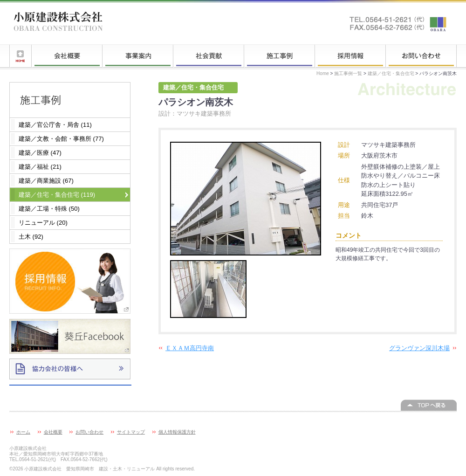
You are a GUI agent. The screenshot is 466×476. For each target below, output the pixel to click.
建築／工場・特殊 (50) (49, 209)
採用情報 (350, 56)
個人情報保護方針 (177, 432)
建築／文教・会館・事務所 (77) (61, 139)
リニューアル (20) (43, 223)
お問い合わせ (421, 56)
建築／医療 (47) (40, 153)
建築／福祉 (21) (40, 167)
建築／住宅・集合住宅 (391, 73)
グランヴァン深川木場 (419, 348)
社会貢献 (209, 56)
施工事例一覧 (280, 56)
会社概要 (67, 56)
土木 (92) (31, 237)
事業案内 (138, 56)
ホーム (21, 56)
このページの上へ (429, 405)
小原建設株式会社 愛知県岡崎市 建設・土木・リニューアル (58, 23)
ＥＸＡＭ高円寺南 (190, 348)
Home (323, 73)
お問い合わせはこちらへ (398, 23)
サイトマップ (131, 432)
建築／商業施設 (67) (46, 181)
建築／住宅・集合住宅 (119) (57, 195)
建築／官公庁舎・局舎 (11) (55, 125)
